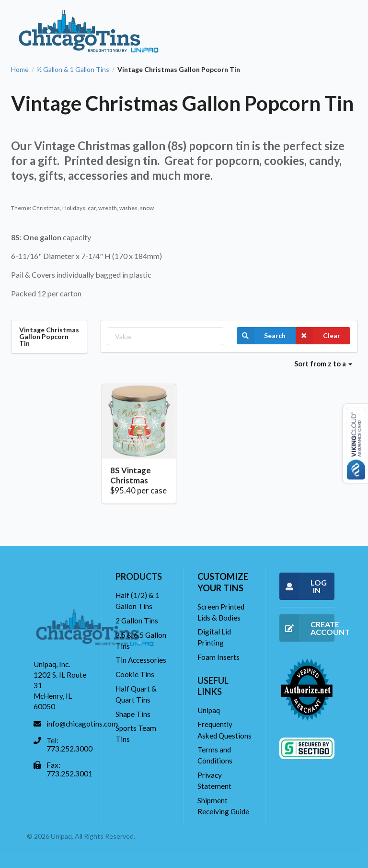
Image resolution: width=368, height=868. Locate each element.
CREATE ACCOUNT (307, 628)
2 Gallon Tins (137, 621)
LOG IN (303, 586)
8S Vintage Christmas (131, 475)
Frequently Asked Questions (224, 730)
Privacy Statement (214, 780)
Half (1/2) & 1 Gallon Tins (138, 601)
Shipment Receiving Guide (223, 806)
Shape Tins (133, 714)
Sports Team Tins (136, 733)
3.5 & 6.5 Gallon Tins (141, 640)
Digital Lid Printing (214, 637)
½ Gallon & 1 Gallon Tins (73, 70)
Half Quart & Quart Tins (136, 694)
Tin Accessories (141, 660)
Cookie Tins (135, 674)
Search (261, 336)
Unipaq (209, 710)
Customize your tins (223, 582)
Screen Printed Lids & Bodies (221, 612)
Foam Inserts (218, 657)
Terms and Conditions (215, 755)
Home (20, 70)
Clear (318, 336)
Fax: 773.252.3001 (69, 769)
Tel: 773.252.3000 (69, 745)
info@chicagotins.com (82, 724)
